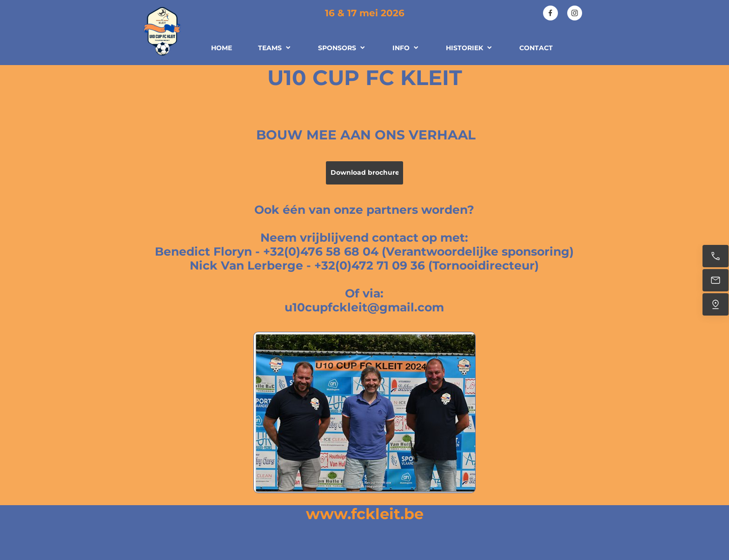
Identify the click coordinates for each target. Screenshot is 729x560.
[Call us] (716, 256)
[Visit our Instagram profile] (575, 13)
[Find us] (716, 304)
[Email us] (716, 280)
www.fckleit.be (365, 514)
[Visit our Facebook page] (550, 13)
